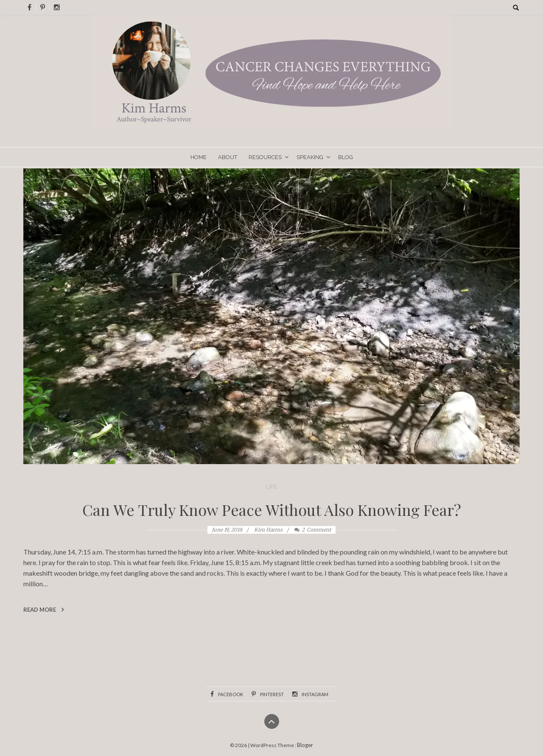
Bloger (305, 745)
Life (272, 486)
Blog (346, 157)
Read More (43, 610)
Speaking (310, 157)
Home (199, 157)
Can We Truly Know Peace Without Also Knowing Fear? (272, 510)
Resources (265, 157)
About (228, 157)
